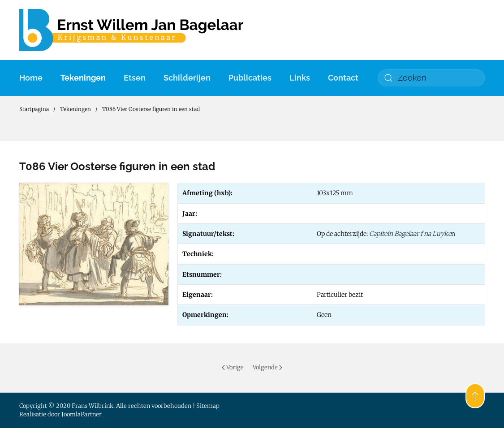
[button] (475, 396)
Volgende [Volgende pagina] (267, 367)
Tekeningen (83, 78)
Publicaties (250, 78)
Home (31, 78)
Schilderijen (187, 78)
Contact (343, 78)
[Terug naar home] (131, 30)
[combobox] (431, 78)
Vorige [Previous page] (233, 367)
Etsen (135, 78)
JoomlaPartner (82, 414)
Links (300, 78)
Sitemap (208, 406)
